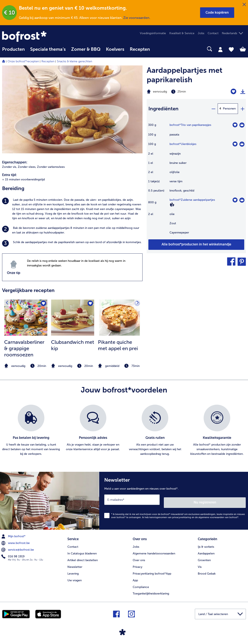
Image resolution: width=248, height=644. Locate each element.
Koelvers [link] (115, 49)
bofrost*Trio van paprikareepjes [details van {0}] (190, 125)
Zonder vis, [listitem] (10, 167)
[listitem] (72, 209)
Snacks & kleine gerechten (75, 61)
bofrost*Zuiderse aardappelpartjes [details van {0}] (192, 200)
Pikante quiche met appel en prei (118, 345)
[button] (217, 13)
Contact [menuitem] (213, 33)
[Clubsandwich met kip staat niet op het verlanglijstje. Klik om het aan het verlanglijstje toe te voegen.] (90, 304)
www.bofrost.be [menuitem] (16, 540)
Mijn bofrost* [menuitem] (14, 533)
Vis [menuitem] (200, 563)
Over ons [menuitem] (139, 556)
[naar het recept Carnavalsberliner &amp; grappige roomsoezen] (26, 317)
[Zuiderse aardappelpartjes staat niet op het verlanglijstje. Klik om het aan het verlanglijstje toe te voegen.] (235, 200)
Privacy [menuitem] (137, 563)
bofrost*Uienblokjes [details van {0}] (183, 144)
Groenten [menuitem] (204, 556)
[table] (196, 181)
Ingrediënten (163, 109)
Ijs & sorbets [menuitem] (206, 542)
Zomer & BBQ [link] (86, 49)
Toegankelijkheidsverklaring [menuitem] (151, 589)
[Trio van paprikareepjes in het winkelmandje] (242, 125)
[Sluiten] (244, 5)
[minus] (213, 109)
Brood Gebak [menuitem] (207, 569)
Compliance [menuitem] (141, 583)
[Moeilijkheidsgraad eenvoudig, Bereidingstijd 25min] (179, 92)
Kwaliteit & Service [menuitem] (182, 33)
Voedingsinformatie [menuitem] (153, 33)
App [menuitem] (135, 576)
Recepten (48, 61)
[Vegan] (172, 205)
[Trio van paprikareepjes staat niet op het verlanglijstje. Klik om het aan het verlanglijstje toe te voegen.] (235, 125)
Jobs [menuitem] (201, 33)
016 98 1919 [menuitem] (13, 554)
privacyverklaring (182, 514)
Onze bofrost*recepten (23, 61)
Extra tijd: (10, 175)
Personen (229, 109)
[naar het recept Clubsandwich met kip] (73, 317)
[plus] (242, 109)
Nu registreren (229, 499)
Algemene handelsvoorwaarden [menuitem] (154, 549)
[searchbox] (158, 49)
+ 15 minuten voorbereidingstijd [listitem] (23, 179)
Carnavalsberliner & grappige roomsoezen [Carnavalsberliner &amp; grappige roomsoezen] (24, 348)
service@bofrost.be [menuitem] (18, 547)
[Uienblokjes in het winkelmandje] (242, 144)
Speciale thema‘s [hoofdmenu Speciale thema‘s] (48, 49)
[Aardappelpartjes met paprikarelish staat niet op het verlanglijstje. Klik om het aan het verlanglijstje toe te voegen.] (233, 92)
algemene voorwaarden (211, 514)
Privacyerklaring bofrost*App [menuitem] (152, 569)
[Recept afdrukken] (243, 92)
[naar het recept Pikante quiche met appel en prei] (120, 317)
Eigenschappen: (15, 162)
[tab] (220, 49)
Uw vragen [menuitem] (75, 576)
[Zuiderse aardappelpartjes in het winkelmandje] (242, 200)
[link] (39, 36)
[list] (124, 430)
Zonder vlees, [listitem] (27, 167)
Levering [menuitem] (73, 569)
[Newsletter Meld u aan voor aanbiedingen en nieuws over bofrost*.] (174, 499)
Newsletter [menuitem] (75, 563)
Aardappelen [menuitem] (206, 549)
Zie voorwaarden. (137, 18)
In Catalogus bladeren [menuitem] (82, 549)
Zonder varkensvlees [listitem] (51, 167)
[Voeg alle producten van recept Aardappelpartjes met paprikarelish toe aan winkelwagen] (196, 245)
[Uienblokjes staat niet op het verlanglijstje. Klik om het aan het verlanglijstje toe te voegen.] (235, 144)
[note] (26, 366)
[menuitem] (13, 51)
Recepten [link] (140, 49)
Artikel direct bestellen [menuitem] (83, 556)
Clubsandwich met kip (73, 345)
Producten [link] (13, 49)
